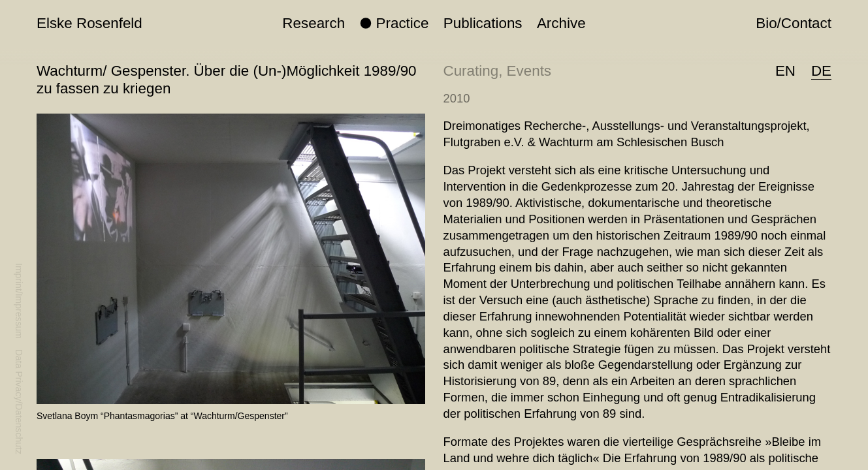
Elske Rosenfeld (89, 23)
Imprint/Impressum (19, 301)
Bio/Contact (794, 23)
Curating (471, 71)
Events (529, 71)
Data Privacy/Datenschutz (19, 402)
